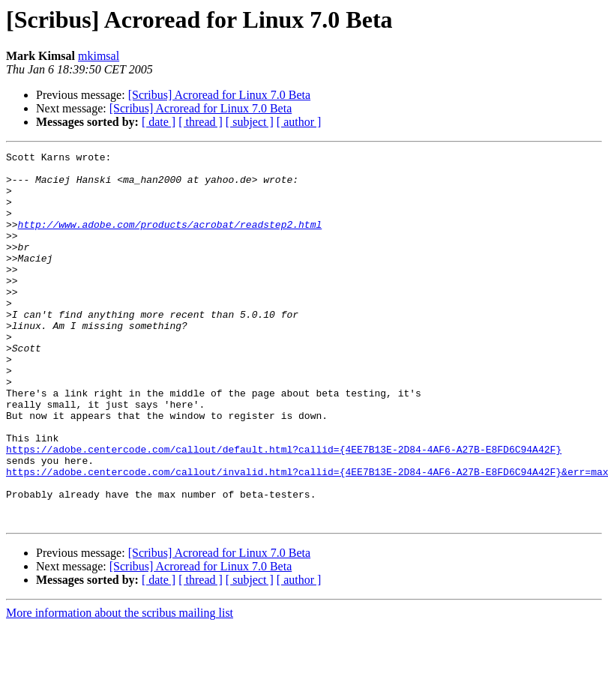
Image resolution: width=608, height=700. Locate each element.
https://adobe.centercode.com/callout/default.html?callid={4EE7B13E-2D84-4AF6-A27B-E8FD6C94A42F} (284, 510)
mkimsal (99, 56)
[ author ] (299, 122)
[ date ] (159, 122)
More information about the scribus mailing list (120, 687)
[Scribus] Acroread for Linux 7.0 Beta (219, 95)
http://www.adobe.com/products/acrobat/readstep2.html (170, 240)
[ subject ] (250, 122)
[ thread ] (201, 122)
